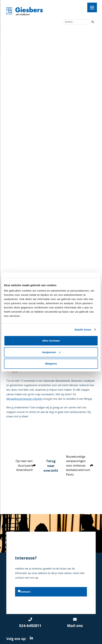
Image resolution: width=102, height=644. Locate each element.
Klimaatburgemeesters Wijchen (24, 399)
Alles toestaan (51, 341)
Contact (24, 591)
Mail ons (75, 622)
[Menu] (92, 7)
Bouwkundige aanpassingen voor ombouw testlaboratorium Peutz (80, 465)
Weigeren (51, 364)
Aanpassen (51, 352)
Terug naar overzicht (51, 465)
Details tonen (83, 330)
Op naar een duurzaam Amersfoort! (25, 465)
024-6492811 (30, 622)
